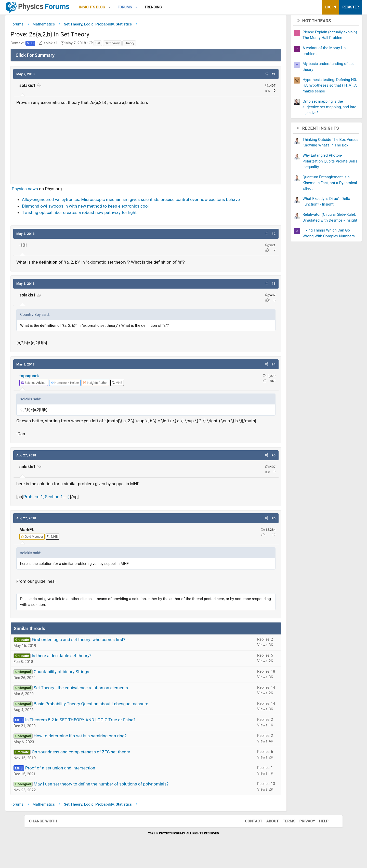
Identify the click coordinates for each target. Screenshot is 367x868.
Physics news (49, 191)
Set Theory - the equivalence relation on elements (105, 702)
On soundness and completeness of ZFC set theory (105, 767)
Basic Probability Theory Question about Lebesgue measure (115, 718)
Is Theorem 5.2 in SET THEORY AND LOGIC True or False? (104, 735)
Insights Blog (116, 7)
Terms (284, 836)
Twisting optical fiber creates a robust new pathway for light (103, 221)
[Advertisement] (146, 144)
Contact (248, 836)
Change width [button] (48, 836)
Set (122, 45)
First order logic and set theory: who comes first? (103, 654)
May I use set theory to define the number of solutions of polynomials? (125, 799)
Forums (149, 7)
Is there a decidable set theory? (86, 670)
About (267, 836)
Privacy (302, 836)
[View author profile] (120, 391)
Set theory (136, 45)
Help (319, 836)
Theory (153, 45)
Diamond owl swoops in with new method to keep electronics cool (109, 214)
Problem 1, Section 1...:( (70, 512)
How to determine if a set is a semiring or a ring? (104, 751)
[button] (134, 7)
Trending (177, 7)
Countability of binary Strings (86, 686)
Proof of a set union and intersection (84, 783)
